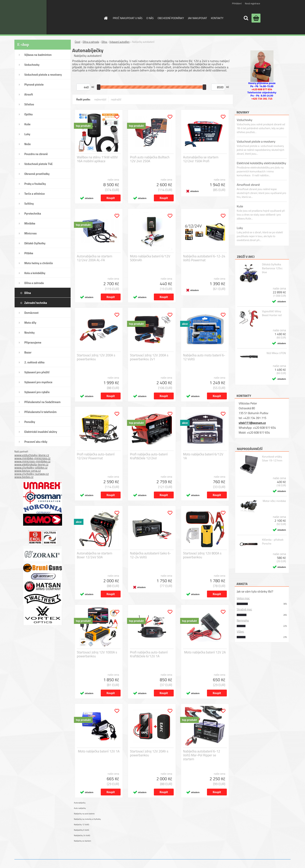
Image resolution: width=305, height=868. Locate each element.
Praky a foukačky (35, 184)
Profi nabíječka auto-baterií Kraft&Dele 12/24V (149, 456)
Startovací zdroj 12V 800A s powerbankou (202, 555)
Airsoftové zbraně (248, 185)
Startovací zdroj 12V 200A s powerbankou (96, 357)
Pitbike (29, 253)
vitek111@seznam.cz (252, 423)
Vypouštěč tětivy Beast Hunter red (272, 313)
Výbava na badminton (38, 55)
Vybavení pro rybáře (37, 392)
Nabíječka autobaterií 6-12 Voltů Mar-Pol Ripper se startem (202, 755)
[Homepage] (105, 18)
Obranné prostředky (37, 174)
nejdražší (116, 99)
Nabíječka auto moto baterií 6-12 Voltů (204, 357)
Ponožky (30, 422)
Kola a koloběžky (35, 273)
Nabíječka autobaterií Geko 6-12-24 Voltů (150, 555)
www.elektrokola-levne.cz (31, 464)
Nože (28, 144)
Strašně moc (244, 609)
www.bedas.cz (24, 477)
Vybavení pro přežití (37, 372)
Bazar (28, 352)
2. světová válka (34, 362)
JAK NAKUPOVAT (197, 18)
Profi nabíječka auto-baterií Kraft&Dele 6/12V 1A (149, 654)
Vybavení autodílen (119, 42)
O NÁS (150, 18)
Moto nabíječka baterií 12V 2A (205, 652)
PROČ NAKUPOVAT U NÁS (128, 18)
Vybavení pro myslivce (38, 382)
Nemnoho (243, 620)
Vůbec (240, 632)
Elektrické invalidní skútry (41, 432)
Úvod (77, 42)
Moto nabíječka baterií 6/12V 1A (203, 456)
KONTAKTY (217, 18)
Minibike (30, 223)
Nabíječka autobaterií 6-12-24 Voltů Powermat (204, 258)
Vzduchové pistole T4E (39, 164)
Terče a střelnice (35, 194)
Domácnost (31, 313)
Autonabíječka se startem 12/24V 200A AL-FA (95, 258)
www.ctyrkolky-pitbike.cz (31, 467)
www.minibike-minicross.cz (32, 458)
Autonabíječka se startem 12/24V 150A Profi (201, 159)
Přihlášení (237, 3)
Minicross (30, 233)
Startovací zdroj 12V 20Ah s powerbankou (149, 753)
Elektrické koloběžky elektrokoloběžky (261, 163)
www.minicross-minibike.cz (32, 461)
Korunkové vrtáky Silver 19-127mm (272, 459)
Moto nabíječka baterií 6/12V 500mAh (150, 258)
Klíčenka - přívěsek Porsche (273, 542)
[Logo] (68, 17)
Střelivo (29, 104)
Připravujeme (33, 342)
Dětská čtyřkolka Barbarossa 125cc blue (272, 268)
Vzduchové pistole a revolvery (43, 75)
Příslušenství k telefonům (40, 412)
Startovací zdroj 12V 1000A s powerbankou (97, 654)
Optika (28, 114)
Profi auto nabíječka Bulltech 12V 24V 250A (150, 159)
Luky (27, 134)
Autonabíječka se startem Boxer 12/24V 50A (95, 555)
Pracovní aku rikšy (36, 442)
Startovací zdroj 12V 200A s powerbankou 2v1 (149, 357)
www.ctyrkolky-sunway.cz (32, 474)
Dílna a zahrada (34, 283)
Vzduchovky (32, 65)
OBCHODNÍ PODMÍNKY (171, 18)
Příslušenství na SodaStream (42, 402)
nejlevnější (100, 99)
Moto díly (30, 323)
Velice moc (243, 598)
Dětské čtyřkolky (35, 243)
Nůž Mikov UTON (276, 353)
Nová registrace (252, 3)
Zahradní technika (36, 303)
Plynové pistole (34, 85)
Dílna (28, 293)
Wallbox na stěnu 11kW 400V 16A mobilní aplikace (97, 159)
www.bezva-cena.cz (28, 471)
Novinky (29, 333)
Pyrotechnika (33, 213)
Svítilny (29, 204)
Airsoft (29, 94)
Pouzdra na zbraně (36, 154)
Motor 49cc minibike (274, 501)
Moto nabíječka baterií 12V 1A (99, 751)
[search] (246, 18)
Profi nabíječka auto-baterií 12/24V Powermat (96, 456)
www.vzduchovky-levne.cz (32, 455)
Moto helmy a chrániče (39, 263)
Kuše (27, 124)
